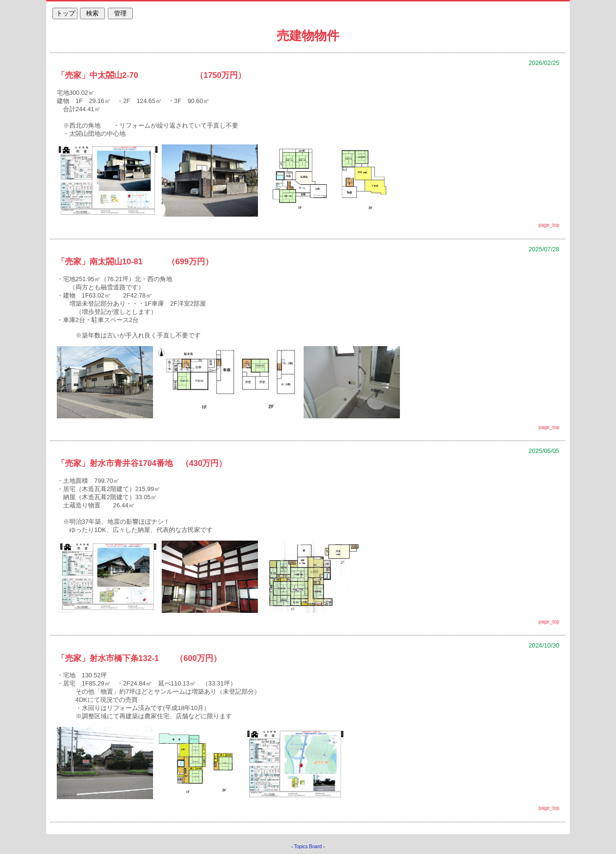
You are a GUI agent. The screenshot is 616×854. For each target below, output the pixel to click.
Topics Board (308, 847)
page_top (549, 225)
